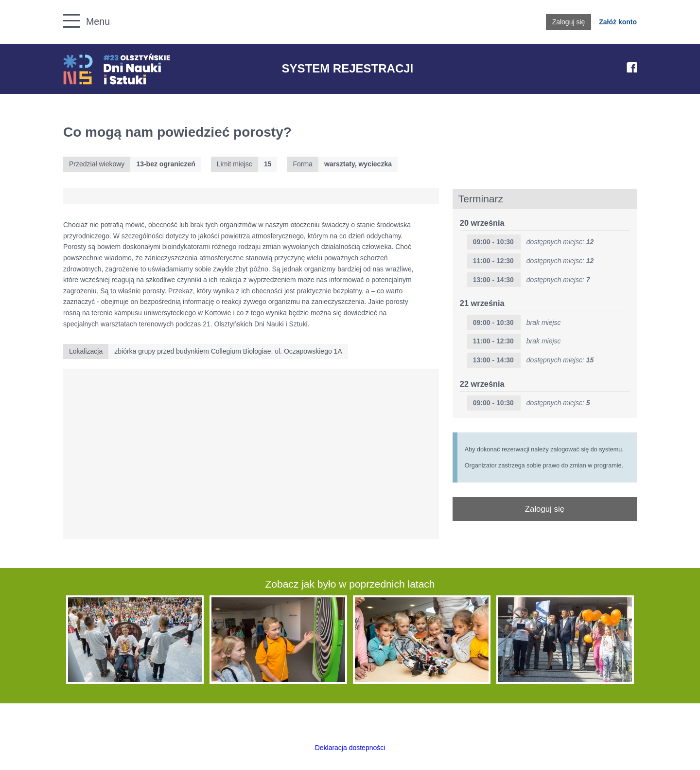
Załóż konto (618, 22)
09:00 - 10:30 (493, 242)
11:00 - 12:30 (493, 261)
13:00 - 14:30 (493, 280)
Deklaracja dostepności (350, 748)
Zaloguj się (569, 22)
